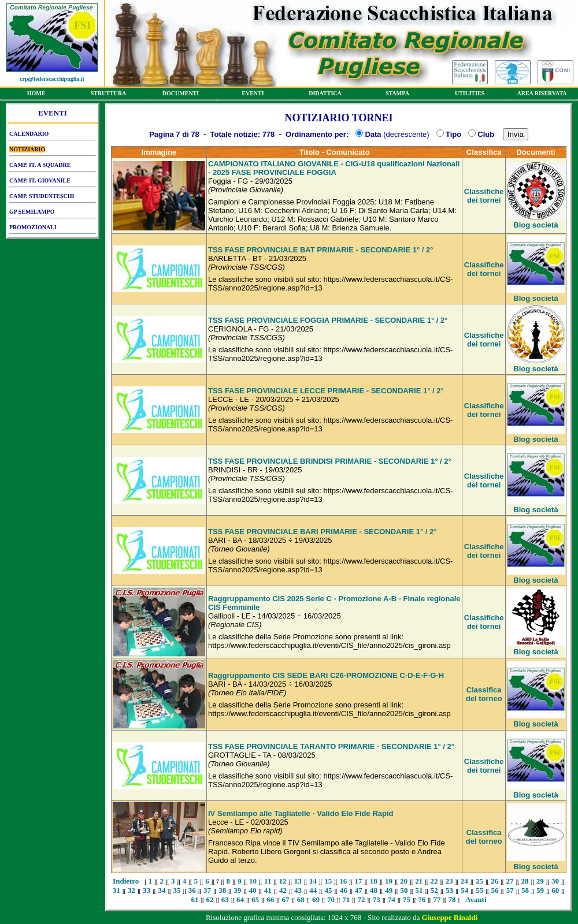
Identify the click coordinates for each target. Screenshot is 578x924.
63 (225, 899)
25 (479, 881)
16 (343, 881)
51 (419, 890)
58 (525, 890)
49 (389, 890)
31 (116, 890)
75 (407, 899)
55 (479, 890)
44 (313, 890)
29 (540, 881)
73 (377, 899)
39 (237, 890)
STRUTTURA (108, 95)
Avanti (476, 899)
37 (207, 890)
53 (449, 890)
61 (194, 899)
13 (298, 881)
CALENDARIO (53, 136)
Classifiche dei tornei (484, 196)
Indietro (126, 881)
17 (359, 881)
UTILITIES (470, 95)
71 (346, 899)
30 (555, 881)
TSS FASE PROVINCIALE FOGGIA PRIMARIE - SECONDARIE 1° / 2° (328, 320)
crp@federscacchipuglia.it (52, 79)
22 (434, 881)
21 (419, 881)
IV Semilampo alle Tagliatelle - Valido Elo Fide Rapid (301, 813)
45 (328, 890)
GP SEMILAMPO (53, 214)
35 (177, 890)
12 (283, 881)
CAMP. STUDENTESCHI (53, 198)
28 (525, 881)
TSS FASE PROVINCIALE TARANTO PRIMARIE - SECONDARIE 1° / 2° (331, 746)
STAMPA (397, 95)
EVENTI (253, 95)
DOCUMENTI (181, 95)
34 (162, 890)
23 (449, 881)
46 (344, 890)
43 (298, 890)
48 (374, 890)
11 (268, 881)
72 (361, 899)
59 (540, 890)
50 (404, 890)
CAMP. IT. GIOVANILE (53, 182)
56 (495, 890)
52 (434, 890)
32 (131, 890)
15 (328, 881)
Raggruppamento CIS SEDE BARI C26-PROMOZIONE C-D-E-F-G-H (326, 675)
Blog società (536, 225)
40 (253, 890)
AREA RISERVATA (542, 95)
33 (147, 890)
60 (555, 890)
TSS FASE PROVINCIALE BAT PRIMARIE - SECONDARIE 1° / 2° (321, 250)
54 (464, 890)
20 (404, 881)
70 (331, 899)
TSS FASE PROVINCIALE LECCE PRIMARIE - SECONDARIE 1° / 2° (326, 391)
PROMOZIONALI (53, 229)
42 (283, 890)
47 (359, 890)
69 (316, 899)
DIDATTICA (325, 95)
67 (286, 899)
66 (270, 899)
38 (222, 890)
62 (210, 899)
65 (255, 899)
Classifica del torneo (484, 694)
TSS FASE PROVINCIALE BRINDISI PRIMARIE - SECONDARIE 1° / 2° (330, 461)
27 (510, 881)
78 (452, 899)
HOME (36, 95)
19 (389, 881)
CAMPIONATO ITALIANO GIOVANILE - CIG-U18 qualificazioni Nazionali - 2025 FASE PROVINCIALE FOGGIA (334, 168)
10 (253, 881)
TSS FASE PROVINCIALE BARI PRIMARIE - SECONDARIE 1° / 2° (322, 532)
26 (494, 881)
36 (192, 890)
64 (240, 899)
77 (437, 899)
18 (374, 881)
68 (301, 899)
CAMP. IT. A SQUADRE (53, 167)
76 (422, 899)
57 (510, 890)
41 (268, 890)
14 (313, 881)
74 (392, 899)
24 (464, 881)
